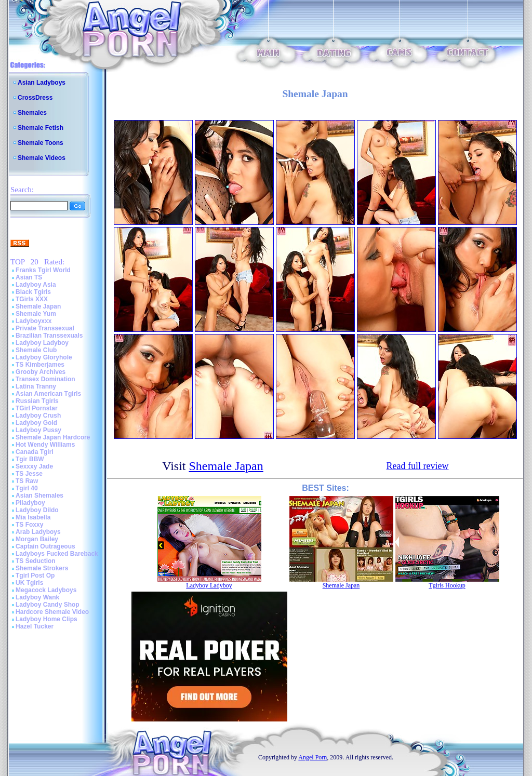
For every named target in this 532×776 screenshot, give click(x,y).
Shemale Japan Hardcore (53, 437)
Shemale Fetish (41, 128)
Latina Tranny (36, 386)
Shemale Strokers (42, 568)
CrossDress (35, 98)
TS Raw (27, 481)
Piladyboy (30, 503)
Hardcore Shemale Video (52, 612)
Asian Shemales (39, 496)
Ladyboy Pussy (38, 430)
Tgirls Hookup (447, 585)
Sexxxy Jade (34, 466)
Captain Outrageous (45, 546)
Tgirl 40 (27, 488)
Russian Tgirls (37, 401)
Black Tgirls (33, 292)
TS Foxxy (29, 525)
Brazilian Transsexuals (49, 336)
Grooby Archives (41, 372)
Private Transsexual (45, 328)
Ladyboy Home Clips (46, 619)
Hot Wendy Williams (45, 445)
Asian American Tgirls (48, 394)
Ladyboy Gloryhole (44, 357)
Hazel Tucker (35, 626)
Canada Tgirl (35, 452)
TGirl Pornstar (37, 408)
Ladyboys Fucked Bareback (57, 554)
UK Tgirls (29, 583)
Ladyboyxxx (34, 321)
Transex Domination (45, 379)
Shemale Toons (41, 143)
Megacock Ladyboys (46, 590)
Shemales (32, 113)
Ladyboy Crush (38, 416)
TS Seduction (36, 561)
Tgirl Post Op (35, 576)
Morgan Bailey (37, 539)
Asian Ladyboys (42, 83)
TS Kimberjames (40, 365)
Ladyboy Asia (36, 285)
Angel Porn (312, 757)
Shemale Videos (42, 158)
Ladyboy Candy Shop (48, 605)
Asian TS (29, 277)
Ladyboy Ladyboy (42, 343)
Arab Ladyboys (38, 532)
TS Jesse (29, 474)
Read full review (418, 466)
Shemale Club (36, 350)
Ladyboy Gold (36, 423)
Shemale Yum (36, 314)
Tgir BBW (30, 459)
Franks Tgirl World (43, 270)
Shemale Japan (38, 306)
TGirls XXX (32, 299)
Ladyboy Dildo (37, 510)
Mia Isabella (33, 517)
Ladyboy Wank (37, 597)
